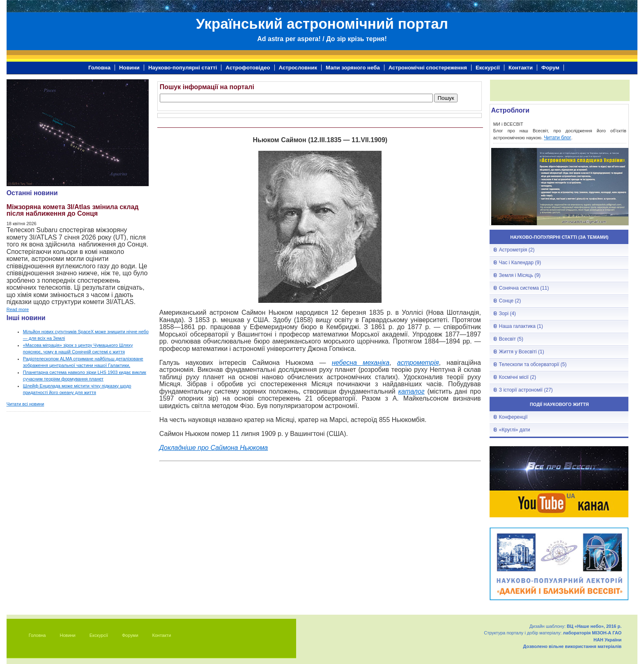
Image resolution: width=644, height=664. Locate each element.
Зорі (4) (507, 314)
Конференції (513, 417)
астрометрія (418, 363)
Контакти (521, 68)
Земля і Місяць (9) (520, 275)
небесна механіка (361, 363)
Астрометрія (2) (517, 250)
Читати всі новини (25, 404)
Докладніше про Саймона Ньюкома (214, 448)
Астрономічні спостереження (428, 68)
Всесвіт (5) (511, 339)
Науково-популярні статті (183, 68)
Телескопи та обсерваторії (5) (533, 364)
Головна (99, 68)
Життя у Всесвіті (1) (522, 352)
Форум (550, 68)
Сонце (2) (510, 301)
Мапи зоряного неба (353, 68)
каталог (412, 391)
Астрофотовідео (248, 68)
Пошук (446, 98)
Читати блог (558, 138)
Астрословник (298, 68)
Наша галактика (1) (521, 326)
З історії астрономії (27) (526, 390)
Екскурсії (488, 68)
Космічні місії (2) (517, 377)
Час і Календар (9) (520, 263)
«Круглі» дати (515, 430)
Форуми (130, 635)
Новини (129, 68)
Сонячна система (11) (524, 288)
